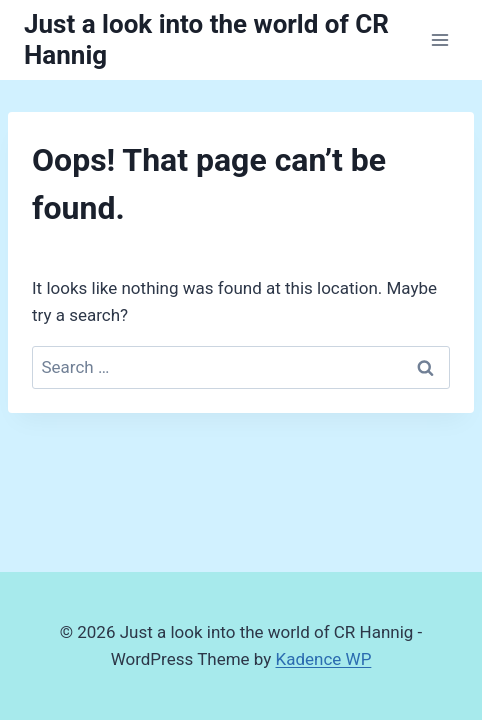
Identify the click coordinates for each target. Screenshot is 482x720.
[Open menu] (439, 39)
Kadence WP (324, 659)
